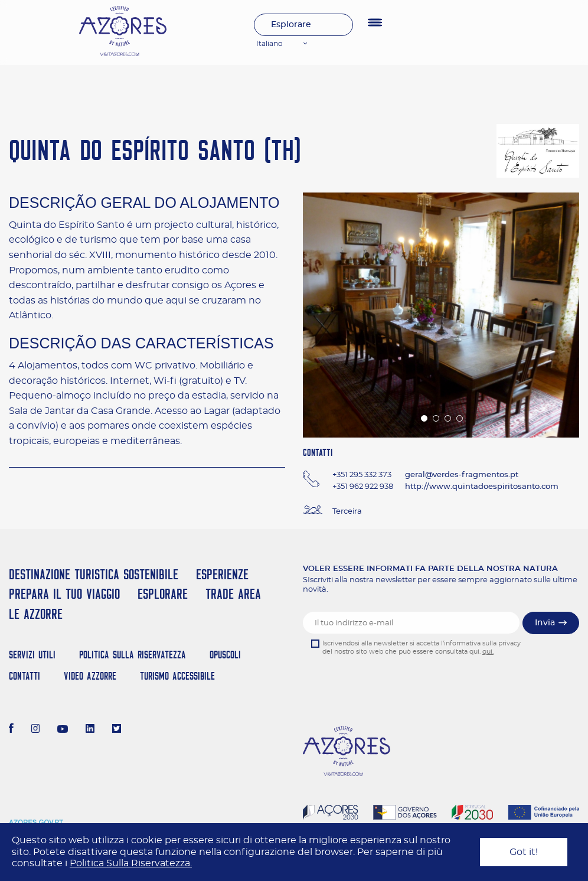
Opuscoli (225, 655)
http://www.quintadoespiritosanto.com (482, 487)
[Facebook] (11, 730)
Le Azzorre (36, 614)
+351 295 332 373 (362, 475)
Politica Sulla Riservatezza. (131, 863)
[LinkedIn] (90, 730)
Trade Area (233, 594)
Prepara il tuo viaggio (64, 594)
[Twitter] (117, 730)
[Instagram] (36, 730)
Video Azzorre (90, 676)
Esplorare (291, 25)
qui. (488, 652)
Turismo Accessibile (177, 676)
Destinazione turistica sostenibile (94, 574)
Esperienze (222, 574)
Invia (545, 623)
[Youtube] (63, 730)
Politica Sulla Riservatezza (133, 655)
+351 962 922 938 (363, 487)
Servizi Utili (32, 655)
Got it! (524, 852)
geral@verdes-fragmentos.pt (462, 475)
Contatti (24, 676)
